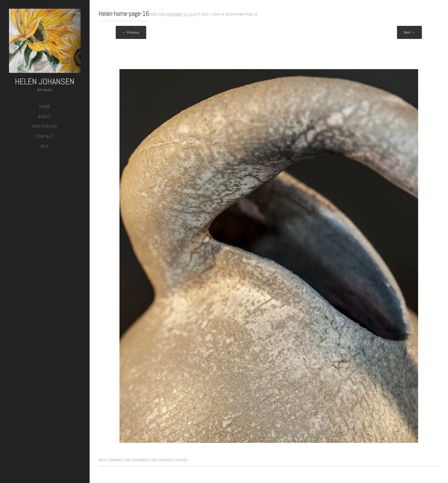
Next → (409, 32)
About (45, 116)
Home (45, 107)
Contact (45, 136)
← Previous (131, 32)
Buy (45, 146)
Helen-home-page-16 (241, 14)
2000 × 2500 (210, 14)
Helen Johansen (45, 81)
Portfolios (45, 126)
